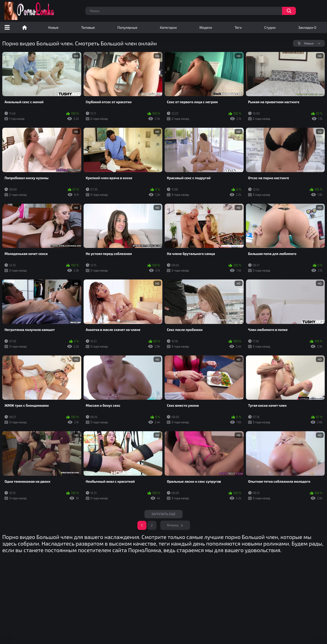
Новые (53, 27)
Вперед (173, 525)
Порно (25, 27)
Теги (238, 27)
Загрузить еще (164, 514)
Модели (206, 27)
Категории (168, 27)
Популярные (127, 27)
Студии (270, 27)
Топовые (88, 27)
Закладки (307, 27)
